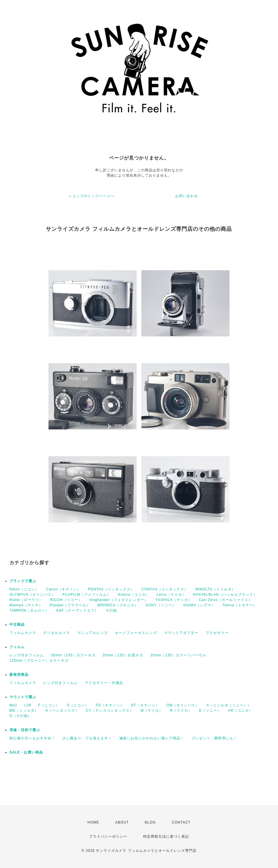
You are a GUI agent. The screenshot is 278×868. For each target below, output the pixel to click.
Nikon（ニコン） (24, 589)
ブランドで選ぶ (23, 581)
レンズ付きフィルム (27, 655)
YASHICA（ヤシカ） (174, 600)
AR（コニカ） (240, 711)
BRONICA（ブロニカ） (118, 605)
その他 (111, 610)
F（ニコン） (49, 705)
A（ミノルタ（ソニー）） (229, 705)
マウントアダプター (181, 633)
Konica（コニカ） (134, 595)
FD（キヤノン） (110, 705)
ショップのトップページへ (91, 196)
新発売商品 (19, 675)
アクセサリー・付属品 (104, 683)
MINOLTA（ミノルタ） (216, 589)
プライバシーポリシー (108, 837)
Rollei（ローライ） (26, 600)
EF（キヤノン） (145, 705)
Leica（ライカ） (171, 595)
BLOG (150, 822)
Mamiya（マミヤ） (26, 605)
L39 (28, 705)
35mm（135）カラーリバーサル (178, 655)
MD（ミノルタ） (24, 711)
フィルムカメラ (23, 633)
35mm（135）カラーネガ (73, 655)
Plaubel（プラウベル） (70, 605)
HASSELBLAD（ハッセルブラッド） (225, 595)
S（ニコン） (78, 705)
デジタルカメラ (57, 633)
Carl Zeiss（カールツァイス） (226, 600)
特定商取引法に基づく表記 (166, 837)
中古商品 (17, 625)
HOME (93, 822)
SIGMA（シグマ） (199, 605)
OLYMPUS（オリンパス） (32, 595)
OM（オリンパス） (183, 705)
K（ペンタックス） (62, 711)
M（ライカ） (152, 711)
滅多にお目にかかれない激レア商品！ (152, 738)
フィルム (17, 647)
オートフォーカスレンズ (136, 633)
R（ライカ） (181, 711)
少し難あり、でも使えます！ (87, 738)
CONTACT (181, 822)
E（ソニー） (210, 711)
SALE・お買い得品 (26, 752)
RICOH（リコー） (66, 600)
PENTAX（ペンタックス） (111, 589)
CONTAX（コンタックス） (165, 589)
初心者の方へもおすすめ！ (32, 738)
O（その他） (20, 716)
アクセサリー (217, 633)
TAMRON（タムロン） (29, 610)
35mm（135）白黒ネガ (123, 655)
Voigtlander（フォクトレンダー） (119, 600)
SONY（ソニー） (161, 605)
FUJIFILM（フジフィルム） (87, 595)
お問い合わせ (187, 196)
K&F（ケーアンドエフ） (77, 610)
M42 (13, 705)
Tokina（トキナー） (240, 605)
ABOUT (122, 822)
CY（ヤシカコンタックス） (110, 711)
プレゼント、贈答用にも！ (214, 738)
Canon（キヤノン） (63, 589)
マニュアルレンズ (93, 633)
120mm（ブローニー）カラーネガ (39, 660)
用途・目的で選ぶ (25, 730)
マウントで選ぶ (23, 697)
